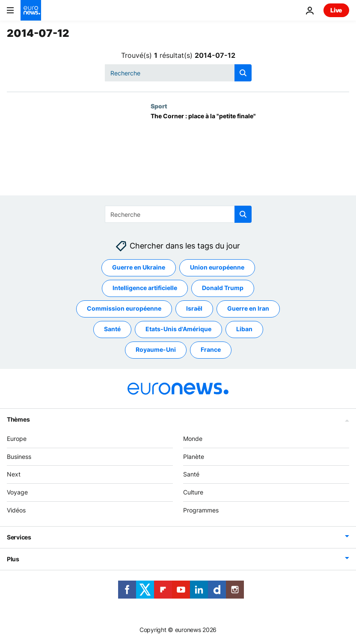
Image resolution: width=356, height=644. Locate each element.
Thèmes (18, 419)
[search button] (243, 73)
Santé (191, 474)
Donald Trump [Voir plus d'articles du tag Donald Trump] (223, 288)
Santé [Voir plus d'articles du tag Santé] (112, 329)
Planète (194, 457)
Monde (193, 439)
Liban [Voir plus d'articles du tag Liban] (244, 329)
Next (14, 474)
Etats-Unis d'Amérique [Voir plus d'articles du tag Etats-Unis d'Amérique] (178, 329)
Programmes (201, 510)
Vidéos (16, 510)
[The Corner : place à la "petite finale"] (250, 154)
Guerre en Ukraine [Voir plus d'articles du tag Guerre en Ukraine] (139, 267)
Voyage (17, 492)
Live (336, 10)
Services (19, 537)
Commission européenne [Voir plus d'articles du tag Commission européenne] (124, 308)
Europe (17, 439)
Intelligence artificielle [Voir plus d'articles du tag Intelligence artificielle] (145, 288)
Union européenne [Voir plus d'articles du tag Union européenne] (217, 267)
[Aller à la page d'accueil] (31, 10)
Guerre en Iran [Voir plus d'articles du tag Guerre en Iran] (248, 308)
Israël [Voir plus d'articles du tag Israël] (194, 308)
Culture (193, 492)
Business (19, 457)
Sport (159, 106)
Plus (13, 559)
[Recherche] (178, 73)
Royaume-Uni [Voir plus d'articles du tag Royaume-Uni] (156, 349)
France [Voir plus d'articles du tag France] (211, 349)
